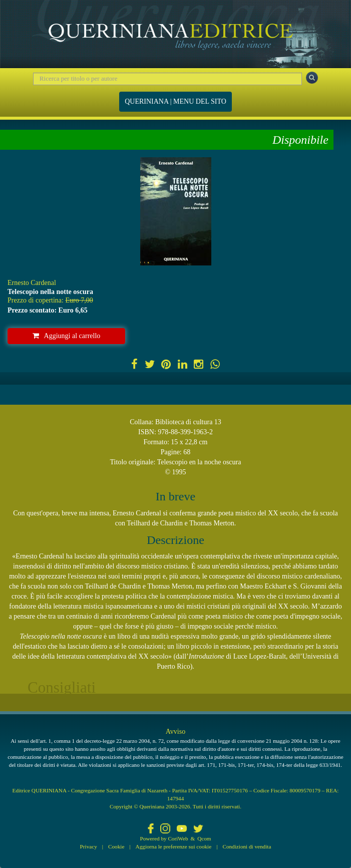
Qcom (204, 838)
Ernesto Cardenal (32, 283)
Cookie (116, 846)
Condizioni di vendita (247, 846)
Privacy (89, 846)
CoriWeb (178, 838)
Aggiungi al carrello (67, 336)
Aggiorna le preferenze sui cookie (174, 846)
